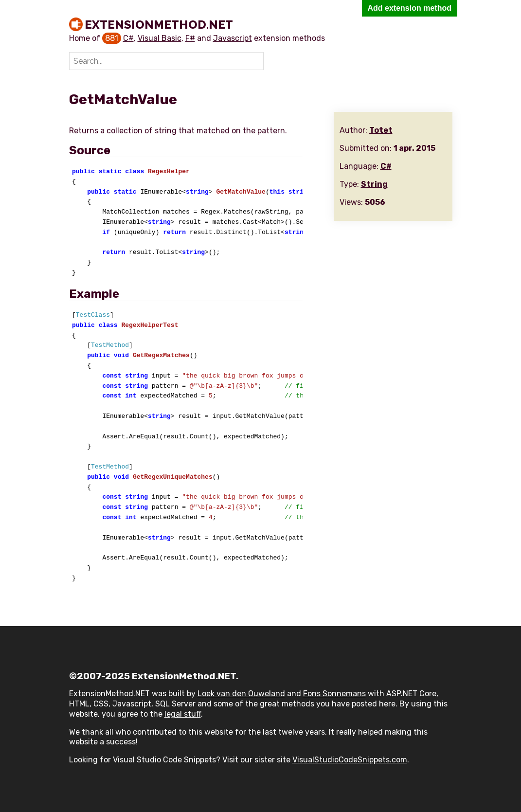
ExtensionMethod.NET (159, 24)
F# (190, 38)
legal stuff (183, 714)
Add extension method (410, 8)
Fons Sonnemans (334, 694)
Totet (381, 130)
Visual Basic (160, 38)
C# (128, 38)
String (374, 184)
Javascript (233, 38)
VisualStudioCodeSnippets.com (350, 760)
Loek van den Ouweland (241, 694)
